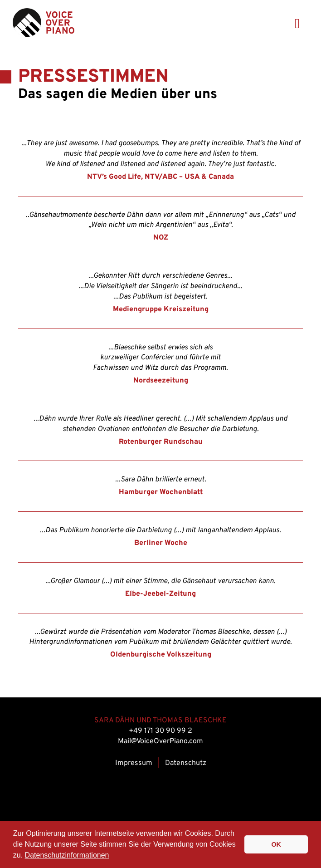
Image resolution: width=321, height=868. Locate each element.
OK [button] (276, 844)
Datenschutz (186, 763)
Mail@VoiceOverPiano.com (160, 741)
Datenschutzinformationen (67, 855)
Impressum (134, 763)
